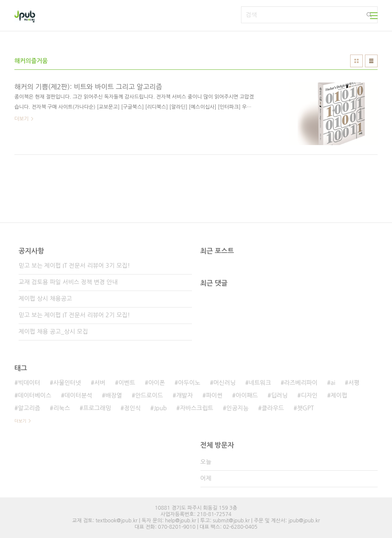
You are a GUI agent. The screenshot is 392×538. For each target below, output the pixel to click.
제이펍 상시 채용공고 (45, 299)
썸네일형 (356, 61)
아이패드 (247, 395)
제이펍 (339, 395)
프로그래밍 (97, 408)
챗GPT (305, 408)
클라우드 (273, 408)
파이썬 (214, 395)
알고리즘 (29, 408)
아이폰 (157, 383)
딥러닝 (279, 395)
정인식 (132, 408)
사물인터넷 (67, 383)
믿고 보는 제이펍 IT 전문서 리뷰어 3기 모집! (74, 266)
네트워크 (260, 383)
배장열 (114, 395)
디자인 (309, 395)
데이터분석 (78, 395)
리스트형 (371, 61)
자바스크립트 (196, 408)
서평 (354, 383)
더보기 (20, 421)
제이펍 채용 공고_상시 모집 (53, 332)
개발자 (184, 395)
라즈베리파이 (301, 383)
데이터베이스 (34, 395)
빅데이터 (29, 383)
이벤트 (127, 383)
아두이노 (189, 383)
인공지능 (237, 408)
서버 (100, 383)
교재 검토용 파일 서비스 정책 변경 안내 (68, 282)
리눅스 (62, 408)
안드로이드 (149, 395)
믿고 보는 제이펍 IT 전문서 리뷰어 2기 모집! (74, 315)
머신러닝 (225, 383)
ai (333, 383)
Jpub (160, 408)
